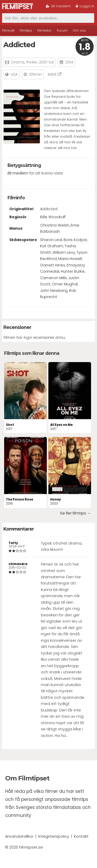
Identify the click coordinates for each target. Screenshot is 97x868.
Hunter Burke (73, 271)
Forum (62, 30)
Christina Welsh (55, 225)
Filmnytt (8, 30)
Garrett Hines (53, 265)
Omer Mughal (65, 284)
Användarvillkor (19, 836)
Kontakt (81, 836)
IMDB (55, 74)
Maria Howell (70, 259)
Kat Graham (52, 246)
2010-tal (46, 62)
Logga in (85, 6)
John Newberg (54, 291)
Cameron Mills (53, 278)
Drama (18, 62)
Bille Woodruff (53, 217)
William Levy (64, 252)
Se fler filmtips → (75, 513)
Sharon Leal (51, 240)
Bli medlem (58, 6)
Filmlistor (44, 30)
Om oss (79, 30)
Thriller (32, 62)
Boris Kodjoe (75, 240)
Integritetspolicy (54, 836)
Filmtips (26, 30)
